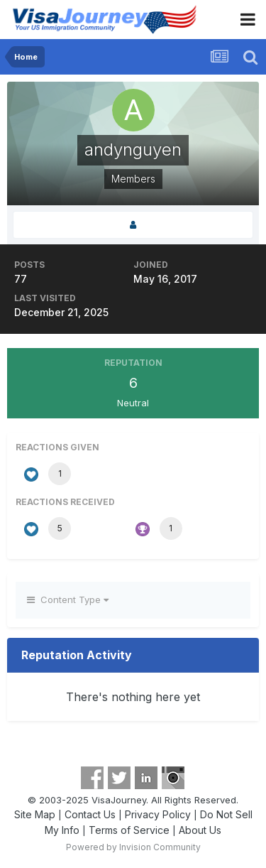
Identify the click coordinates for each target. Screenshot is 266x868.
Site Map (35, 814)
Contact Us (90, 814)
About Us (200, 830)
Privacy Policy (158, 814)
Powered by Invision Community (133, 847)
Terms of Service (129, 830)
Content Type (68, 600)
